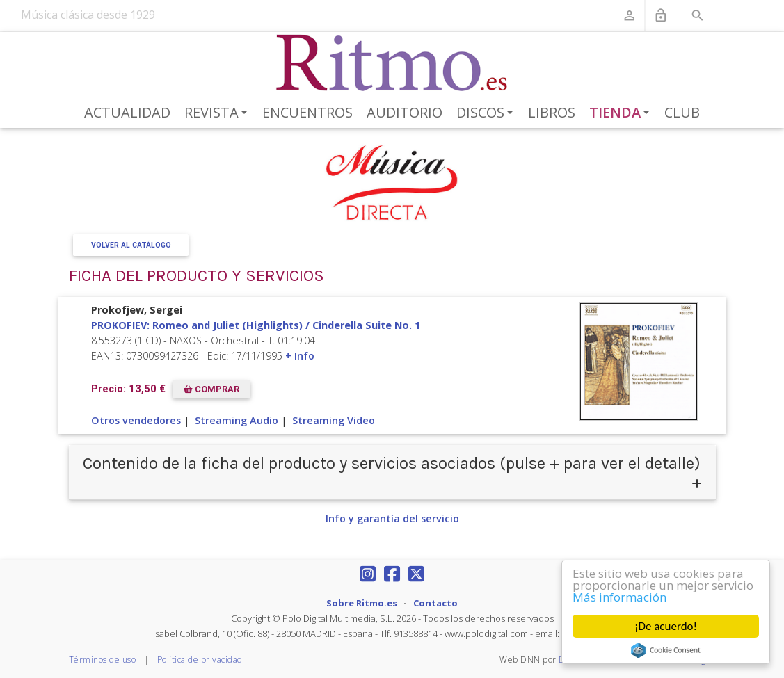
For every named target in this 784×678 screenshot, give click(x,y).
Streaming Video (334, 420)
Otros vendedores (136, 420)
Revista (218, 113)
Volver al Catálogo (130, 245)
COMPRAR (211, 389)
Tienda (622, 113)
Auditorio (405, 112)
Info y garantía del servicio (392, 518)
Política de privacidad (200, 660)
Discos (487, 113)
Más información (619, 597)
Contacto (435, 603)
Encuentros (307, 112)
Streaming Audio (237, 420)
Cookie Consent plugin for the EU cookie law (666, 650)
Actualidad (127, 112)
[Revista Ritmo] (392, 63)
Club (682, 112)
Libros (552, 112)
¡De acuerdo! (666, 626)
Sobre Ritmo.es (362, 603)
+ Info (300, 356)
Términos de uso (103, 660)
